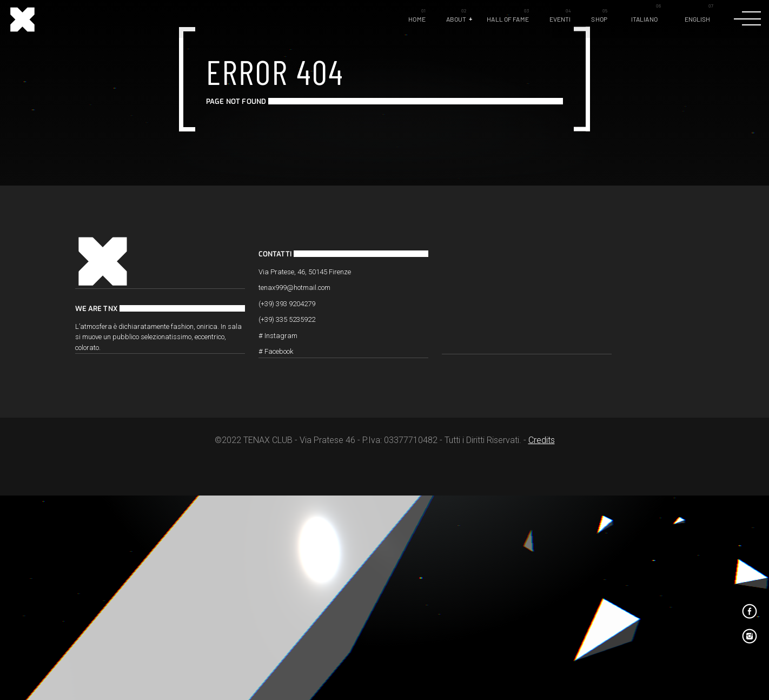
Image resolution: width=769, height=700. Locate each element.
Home (417, 19)
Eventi (560, 19)
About (456, 19)
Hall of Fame (508, 19)
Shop (599, 19)
